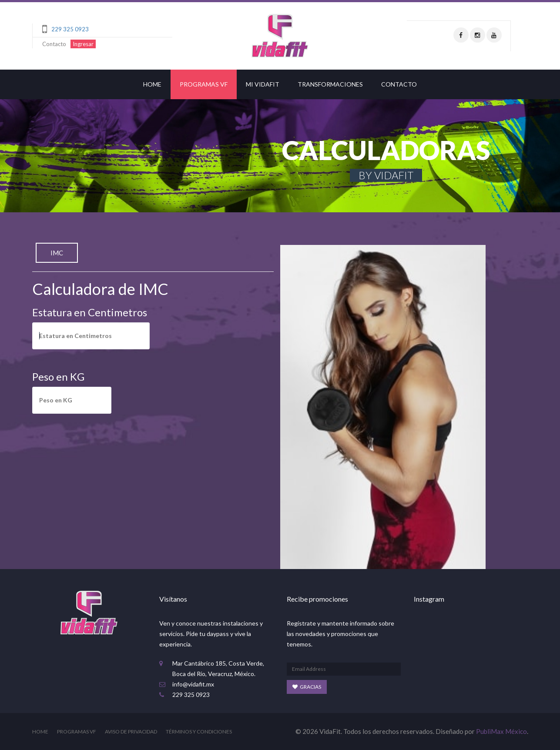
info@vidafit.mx (193, 684)
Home (152, 84)
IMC (57, 253)
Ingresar (83, 44)
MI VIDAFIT (263, 84)
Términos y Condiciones (199, 732)
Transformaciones (330, 84)
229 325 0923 (70, 29)
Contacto (54, 44)
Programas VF (204, 84)
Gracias (307, 687)
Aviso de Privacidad (131, 732)
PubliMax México (501, 731)
